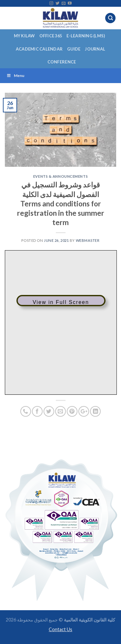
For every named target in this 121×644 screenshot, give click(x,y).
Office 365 (51, 36)
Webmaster (88, 240)
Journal (95, 49)
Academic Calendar (39, 49)
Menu (15, 76)
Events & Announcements (60, 176)
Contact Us (60, 629)
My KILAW (24, 36)
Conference (62, 62)
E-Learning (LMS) (86, 36)
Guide (74, 49)
